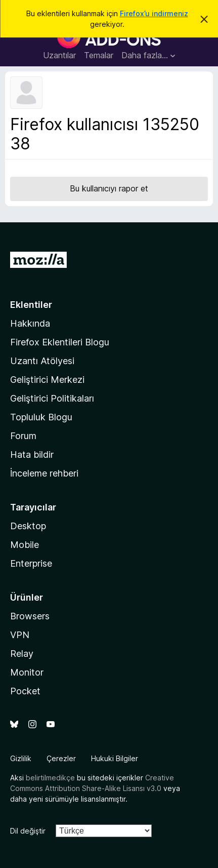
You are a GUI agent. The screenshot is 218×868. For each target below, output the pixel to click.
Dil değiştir (28, 831)
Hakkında (30, 323)
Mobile (25, 545)
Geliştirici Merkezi (47, 380)
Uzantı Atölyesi (42, 361)
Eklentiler (31, 305)
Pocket (25, 691)
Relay (22, 654)
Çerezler (61, 758)
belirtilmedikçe (50, 778)
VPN (20, 635)
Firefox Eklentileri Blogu (60, 342)
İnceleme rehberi (44, 473)
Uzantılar (59, 55)
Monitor (27, 672)
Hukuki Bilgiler (115, 758)
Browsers (30, 616)
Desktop (28, 526)
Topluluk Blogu (41, 417)
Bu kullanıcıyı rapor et (109, 188)
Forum (23, 436)
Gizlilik (21, 758)
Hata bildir (32, 455)
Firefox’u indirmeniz (154, 13)
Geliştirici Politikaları (52, 398)
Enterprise (31, 563)
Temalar (99, 55)
